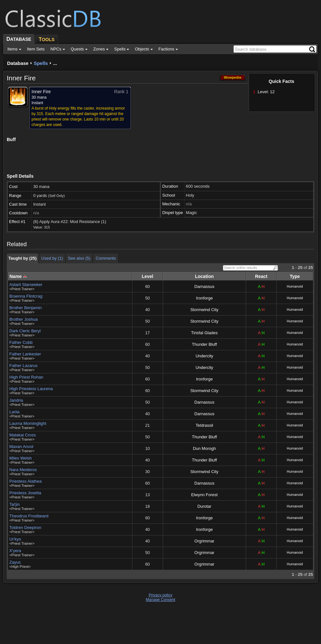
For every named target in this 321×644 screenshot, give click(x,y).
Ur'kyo (15, 539)
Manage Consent (160, 600)
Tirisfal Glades (204, 333)
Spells (41, 63)
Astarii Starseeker (26, 285)
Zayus (15, 562)
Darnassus (204, 286)
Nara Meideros (23, 470)
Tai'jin (14, 504)
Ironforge (204, 298)
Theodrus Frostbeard (29, 516)
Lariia (14, 412)
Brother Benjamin (25, 308)
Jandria (16, 400)
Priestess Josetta (25, 493)
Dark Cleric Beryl (25, 331)
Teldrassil (204, 425)
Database (18, 63)
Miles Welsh (21, 458)
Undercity (204, 356)
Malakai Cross (23, 435)
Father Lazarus (23, 366)
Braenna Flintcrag (26, 296)
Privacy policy (160, 595)
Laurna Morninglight (28, 423)
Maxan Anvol (21, 447)
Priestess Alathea (25, 481)
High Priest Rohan (26, 377)
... (55, 63)
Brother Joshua (23, 319)
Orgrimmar (204, 541)
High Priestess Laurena (31, 389)
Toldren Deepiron (25, 528)
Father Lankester (25, 354)
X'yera (15, 551)
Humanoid (295, 286)
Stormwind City (204, 310)
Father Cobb (21, 342)
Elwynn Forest (204, 495)
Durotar (204, 506)
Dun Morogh (205, 448)
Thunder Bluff (204, 344)
